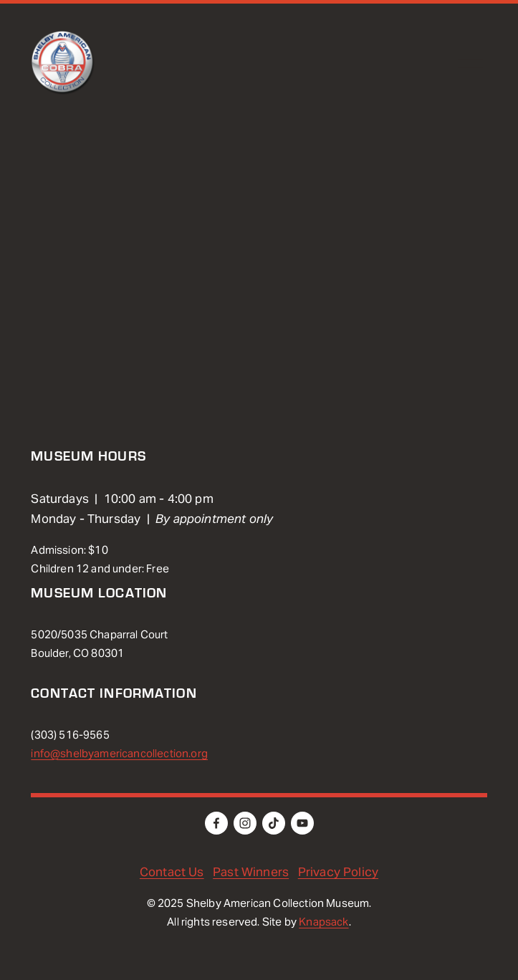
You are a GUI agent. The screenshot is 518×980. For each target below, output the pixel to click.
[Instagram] (245, 823)
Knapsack (323, 922)
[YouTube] (302, 823)
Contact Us (172, 872)
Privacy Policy (338, 872)
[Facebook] (216, 823)
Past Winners (251, 872)
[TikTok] (274, 823)
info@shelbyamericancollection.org (119, 753)
